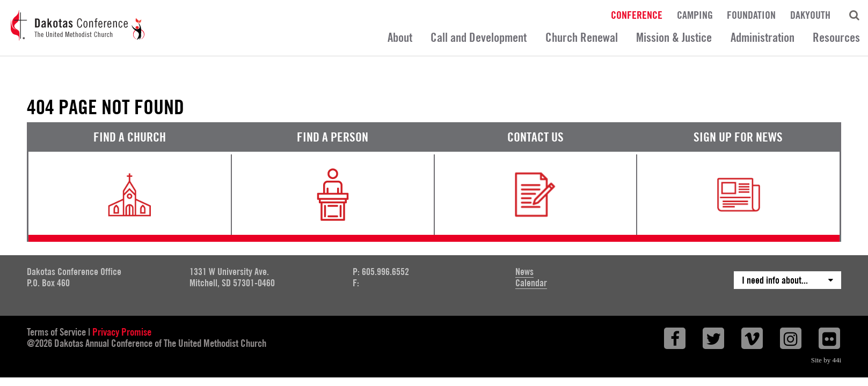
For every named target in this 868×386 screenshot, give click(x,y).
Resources (836, 37)
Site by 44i (826, 360)
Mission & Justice (674, 37)
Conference (637, 14)
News (524, 272)
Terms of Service (56, 332)
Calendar (531, 283)
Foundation (751, 14)
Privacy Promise (122, 332)
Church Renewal (582, 37)
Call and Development (479, 37)
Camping (695, 14)
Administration (763, 37)
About (400, 37)
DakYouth (810, 14)
